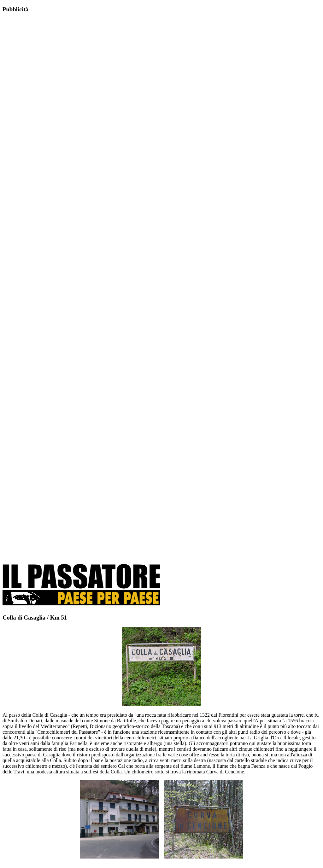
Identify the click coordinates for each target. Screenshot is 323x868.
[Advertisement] (50, 119)
